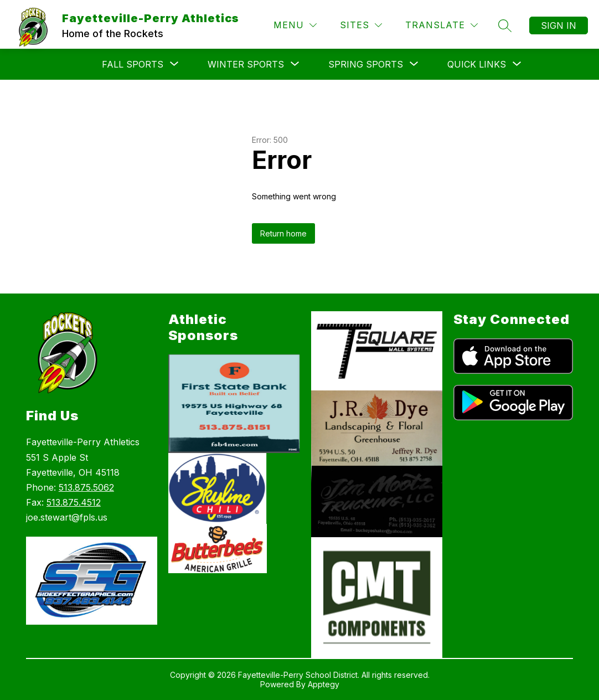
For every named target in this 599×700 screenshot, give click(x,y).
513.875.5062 (86, 487)
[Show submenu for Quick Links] (477, 64)
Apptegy (324, 684)
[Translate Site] (441, 25)
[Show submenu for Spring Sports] (366, 64)
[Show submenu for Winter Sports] (246, 64)
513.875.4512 (74, 502)
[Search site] (505, 25)
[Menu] (295, 25)
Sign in (559, 25)
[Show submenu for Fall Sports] (133, 64)
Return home (283, 233)
